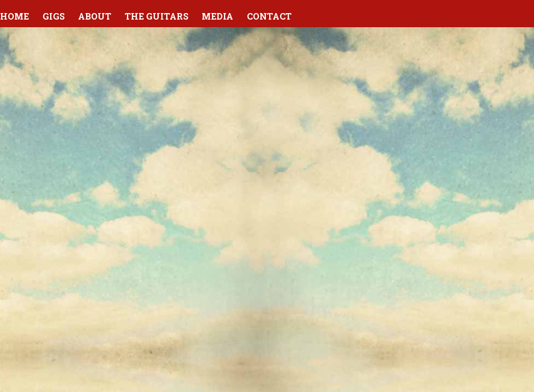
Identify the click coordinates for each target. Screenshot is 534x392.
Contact (269, 16)
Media (217, 16)
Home (14, 16)
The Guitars (157, 16)
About (95, 16)
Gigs (54, 16)
